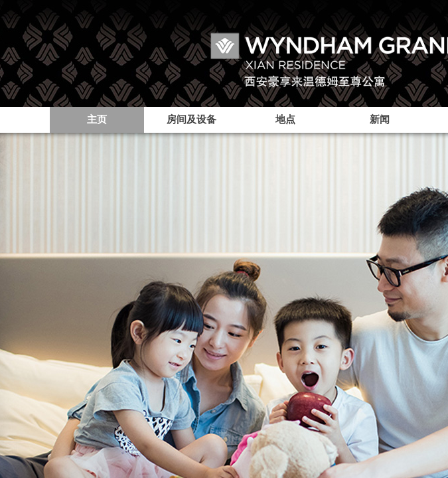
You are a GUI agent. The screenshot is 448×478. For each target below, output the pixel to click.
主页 (97, 119)
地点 (285, 119)
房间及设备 (191, 119)
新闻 (380, 119)
